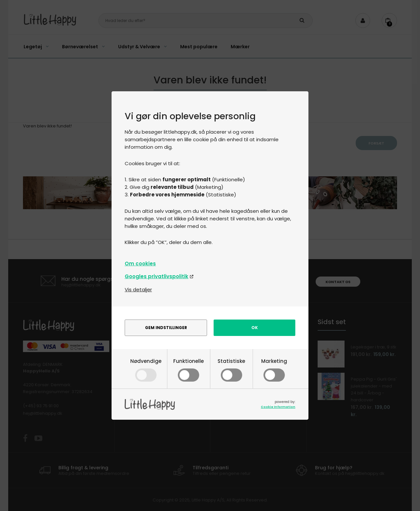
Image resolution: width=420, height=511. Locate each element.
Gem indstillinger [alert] (166, 328)
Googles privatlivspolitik (157, 276)
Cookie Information (278, 407)
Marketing (274, 369)
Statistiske (231, 369)
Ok (255, 328)
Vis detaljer (138, 289)
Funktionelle (189, 369)
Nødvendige (146, 369)
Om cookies (140, 264)
